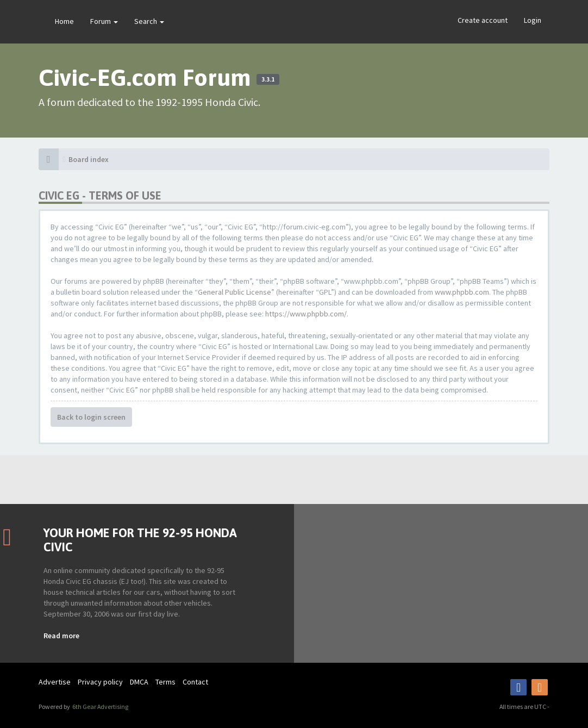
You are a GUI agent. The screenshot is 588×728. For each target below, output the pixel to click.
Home (64, 21)
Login (533, 20)
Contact (195, 682)
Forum (104, 21)
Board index (89, 159)
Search (149, 21)
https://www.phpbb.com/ (306, 314)
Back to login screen (91, 417)
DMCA (139, 682)
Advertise (55, 682)
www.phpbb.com (462, 292)
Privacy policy (100, 682)
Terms (165, 682)
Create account (483, 20)
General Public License (234, 292)
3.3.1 (268, 79)
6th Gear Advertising (100, 707)
